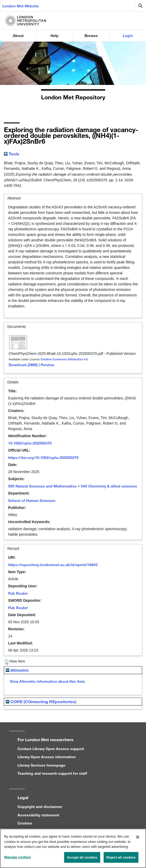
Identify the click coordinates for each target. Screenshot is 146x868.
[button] (6, 662)
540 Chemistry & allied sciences (109, 486)
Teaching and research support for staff (52, 773)
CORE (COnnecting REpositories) (41, 701)
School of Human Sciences (32, 500)
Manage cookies (18, 860)
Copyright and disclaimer (40, 807)
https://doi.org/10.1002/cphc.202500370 (43, 457)
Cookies (25, 823)
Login (128, 36)
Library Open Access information (47, 757)
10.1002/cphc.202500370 (30, 443)
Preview (47, 365)
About (18, 36)
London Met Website (21, 6)
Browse (91, 36)
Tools (12, 154)
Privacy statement (33, 831)
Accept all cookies (82, 860)
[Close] (138, 840)
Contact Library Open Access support (51, 749)
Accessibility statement (38, 815)
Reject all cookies (121, 860)
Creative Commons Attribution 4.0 (64, 359)
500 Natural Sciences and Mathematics (42, 486)
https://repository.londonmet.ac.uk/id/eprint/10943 (53, 565)
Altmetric (17, 670)
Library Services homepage (41, 765)
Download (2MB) (23, 365)
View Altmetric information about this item (47, 681)
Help (55, 36)
